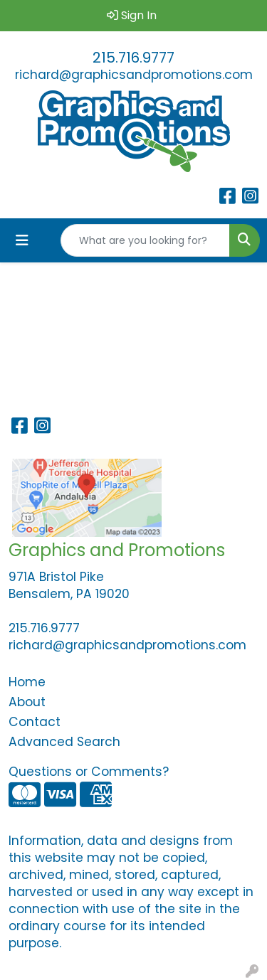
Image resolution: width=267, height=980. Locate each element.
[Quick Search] (145, 240)
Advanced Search (64, 742)
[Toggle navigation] (22, 240)
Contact (35, 722)
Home (27, 682)
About (27, 702)
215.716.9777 (133, 58)
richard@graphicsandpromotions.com (134, 75)
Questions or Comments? (89, 772)
